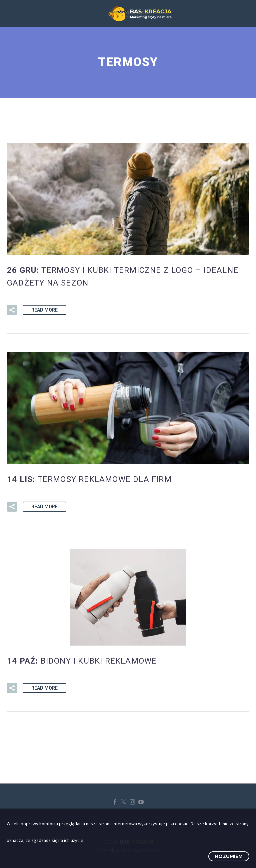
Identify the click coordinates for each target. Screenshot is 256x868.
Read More (44, 310)
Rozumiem (229, 856)
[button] (12, 310)
